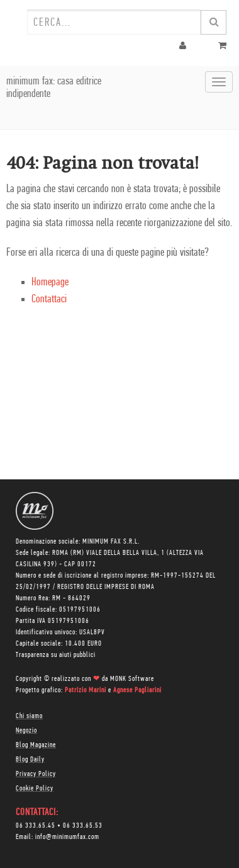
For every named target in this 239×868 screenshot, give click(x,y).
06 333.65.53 (83, 826)
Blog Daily (30, 760)
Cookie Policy (35, 789)
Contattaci (49, 300)
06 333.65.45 (36, 826)
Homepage (50, 283)
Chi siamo (29, 716)
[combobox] (114, 22)
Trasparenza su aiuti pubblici (56, 655)
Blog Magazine (36, 745)
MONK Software (132, 679)
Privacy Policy (36, 774)
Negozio (26, 731)
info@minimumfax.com (67, 837)
